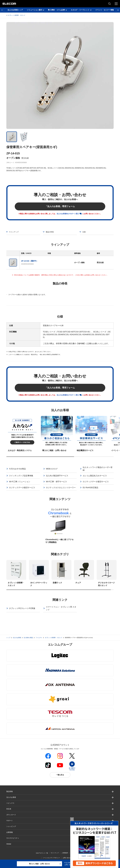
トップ (8, 638)
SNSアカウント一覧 (42, 853)
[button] (60, 803)
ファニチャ (39, 638)
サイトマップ (55, 853)
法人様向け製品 (28, 638)
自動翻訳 (76, 858)
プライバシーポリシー (78, 853)
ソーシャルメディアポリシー (51, 858)
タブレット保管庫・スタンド (17, 15)
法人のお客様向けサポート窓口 (68, 214)
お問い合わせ (67, 858)
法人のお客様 (17, 638)
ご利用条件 (65, 853)
